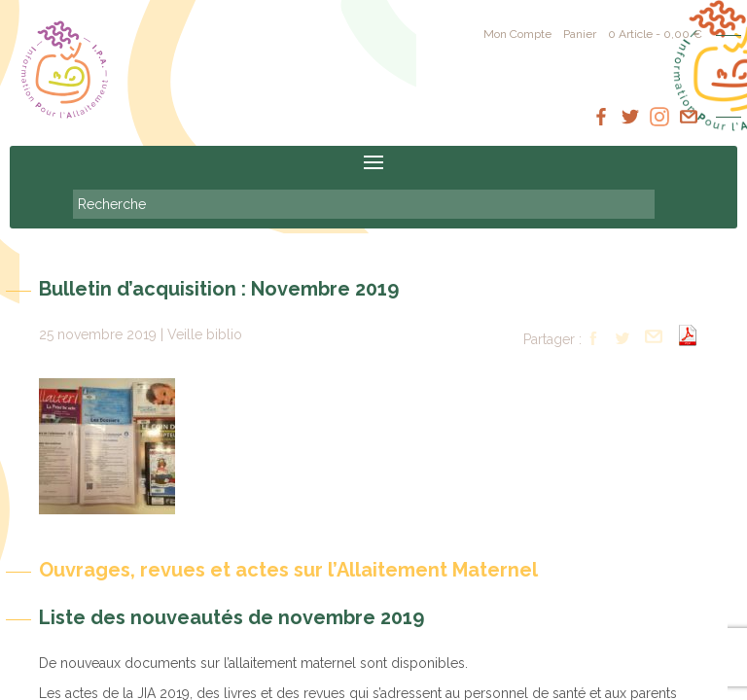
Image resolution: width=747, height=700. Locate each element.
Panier (580, 34)
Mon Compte (517, 34)
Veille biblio (205, 334)
